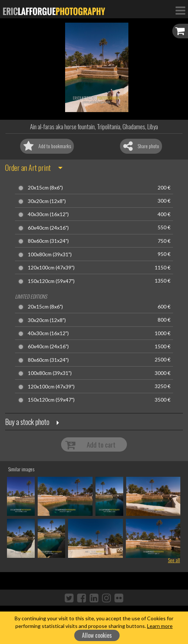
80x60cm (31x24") (48, 241)
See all (174, 560)
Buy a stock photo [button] (27, 422)
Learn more (160, 626)
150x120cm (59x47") (51, 281)
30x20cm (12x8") (47, 201)
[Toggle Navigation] (180, 10)
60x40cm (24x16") (48, 228)
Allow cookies (97, 635)
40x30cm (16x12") (48, 214)
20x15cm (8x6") (45, 188)
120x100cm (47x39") (51, 268)
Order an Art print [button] (28, 168)
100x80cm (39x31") (50, 254)
